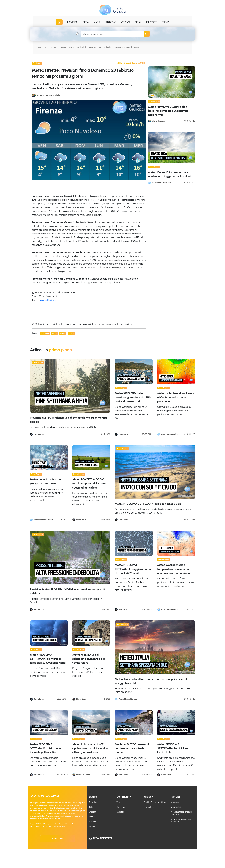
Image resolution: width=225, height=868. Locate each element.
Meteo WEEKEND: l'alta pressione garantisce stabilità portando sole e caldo (133, 397)
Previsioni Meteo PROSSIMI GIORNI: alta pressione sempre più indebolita (68, 591)
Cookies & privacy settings (155, 802)
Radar (138, 22)
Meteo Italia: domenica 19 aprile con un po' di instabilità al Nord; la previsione (90, 748)
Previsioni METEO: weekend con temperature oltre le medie (132, 748)
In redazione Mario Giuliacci (50, 95)
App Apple (176, 802)
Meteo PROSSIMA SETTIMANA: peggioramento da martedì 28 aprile (133, 569)
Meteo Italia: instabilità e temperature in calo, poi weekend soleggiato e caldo (151, 681)
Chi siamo (58, 839)
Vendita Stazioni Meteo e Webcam (182, 813)
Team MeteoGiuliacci (161, 183)
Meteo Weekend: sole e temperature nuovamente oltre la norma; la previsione (174, 569)
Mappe (92, 817)
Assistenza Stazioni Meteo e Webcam (183, 820)
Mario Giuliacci (48, 300)
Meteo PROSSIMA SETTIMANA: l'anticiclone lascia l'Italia (173, 748)
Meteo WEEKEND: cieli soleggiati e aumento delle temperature (89, 659)
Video (119, 802)
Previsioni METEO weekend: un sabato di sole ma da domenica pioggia (68, 420)
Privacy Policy (150, 807)
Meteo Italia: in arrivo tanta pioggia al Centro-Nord (47, 481)
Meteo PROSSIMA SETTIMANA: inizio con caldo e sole (148, 504)
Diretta (92, 826)
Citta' (91, 807)
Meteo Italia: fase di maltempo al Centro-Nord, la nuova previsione (176, 397)
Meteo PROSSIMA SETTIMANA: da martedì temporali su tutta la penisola (48, 659)
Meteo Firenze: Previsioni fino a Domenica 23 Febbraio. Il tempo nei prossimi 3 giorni (100, 47)
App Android (177, 807)
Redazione (121, 812)
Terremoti (93, 822)
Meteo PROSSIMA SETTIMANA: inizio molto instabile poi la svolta (45, 748)
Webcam (125, 22)
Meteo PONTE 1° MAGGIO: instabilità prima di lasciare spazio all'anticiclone (89, 483)
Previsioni (52, 47)
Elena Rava (39, 434)
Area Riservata (102, 838)
